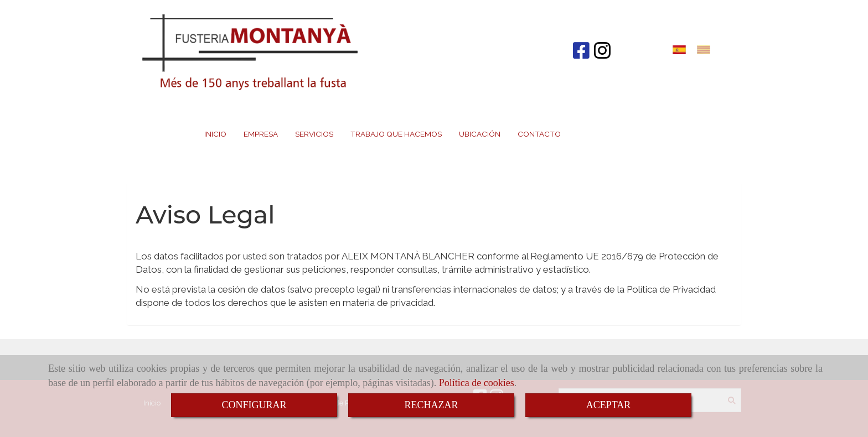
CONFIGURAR (254, 405)
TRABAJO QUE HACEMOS (396, 134)
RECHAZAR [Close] (431, 405)
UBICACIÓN (480, 134)
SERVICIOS (314, 134)
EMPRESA (261, 134)
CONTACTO (539, 134)
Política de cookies (477, 383)
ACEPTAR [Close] (609, 405)
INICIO (215, 134)
